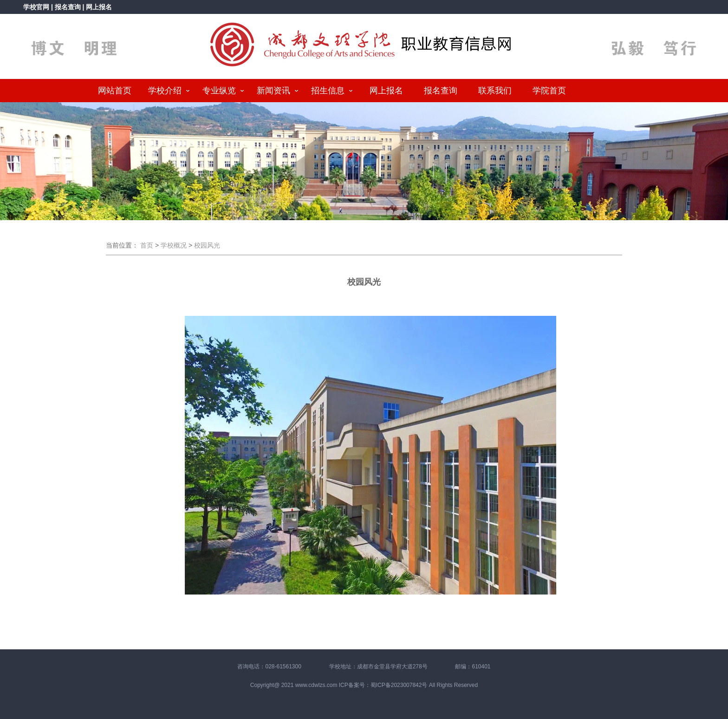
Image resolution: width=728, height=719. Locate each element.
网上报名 (99, 7)
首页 (147, 245)
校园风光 (207, 245)
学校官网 (36, 7)
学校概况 (174, 245)
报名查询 (69, 7)
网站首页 (115, 91)
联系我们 (495, 91)
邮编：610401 (473, 667)
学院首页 (549, 91)
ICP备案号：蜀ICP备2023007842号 (383, 685)
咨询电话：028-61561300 (269, 667)
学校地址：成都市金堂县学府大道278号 (378, 667)
